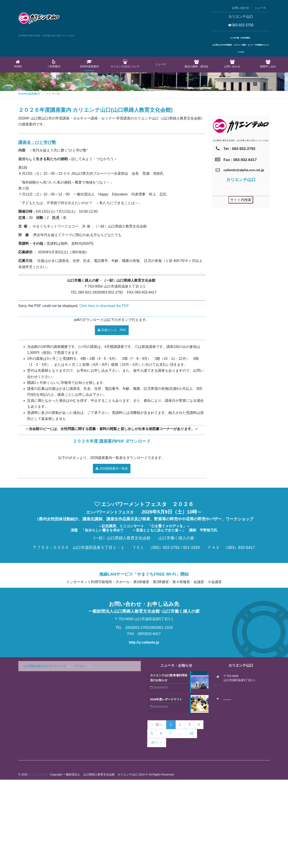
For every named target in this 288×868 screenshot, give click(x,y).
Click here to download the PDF (104, 394)
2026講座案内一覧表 (112, 557)
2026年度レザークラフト (166, 788)
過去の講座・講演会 (196, 64)
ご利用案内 (54, 64)
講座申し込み (268, 64)
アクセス (80, 754)
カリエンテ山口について (125, 64)
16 (191, 822)
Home (18, 64)
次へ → (157, 831)
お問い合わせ (241, 8)
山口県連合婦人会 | (36, 754)
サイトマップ (57, 754)
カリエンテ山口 (38, 863)
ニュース (260, 8)
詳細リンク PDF (112, 418)
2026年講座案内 (89, 64)
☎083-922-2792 (241, 25)
